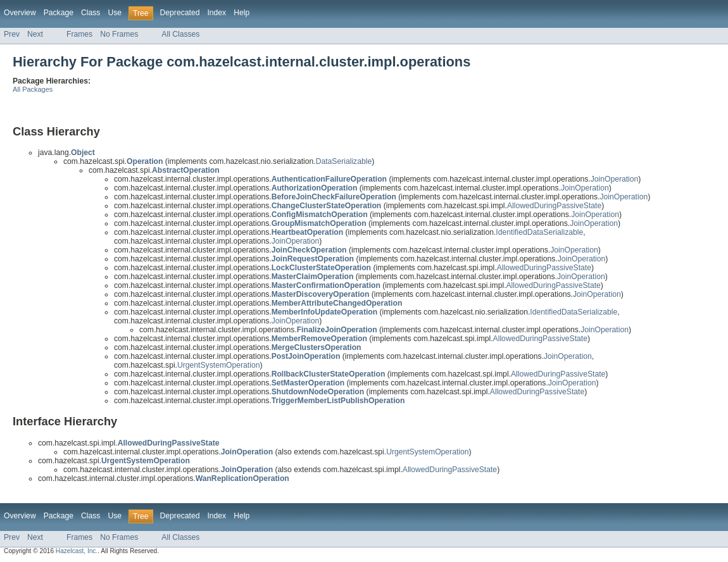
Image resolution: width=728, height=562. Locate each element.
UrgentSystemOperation (218, 365)
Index (217, 13)
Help (242, 13)
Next (35, 34)
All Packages (33, 89)
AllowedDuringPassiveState (554, 206)
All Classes (180, 34)
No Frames (119, 34)
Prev (12, 34)
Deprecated (180, 13)
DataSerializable (344, 161)
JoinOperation (615, 179)
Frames (79, 34)
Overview (20, 13)
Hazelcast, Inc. (77, 551)
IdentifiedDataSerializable (539, 232)
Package (59, 13)
